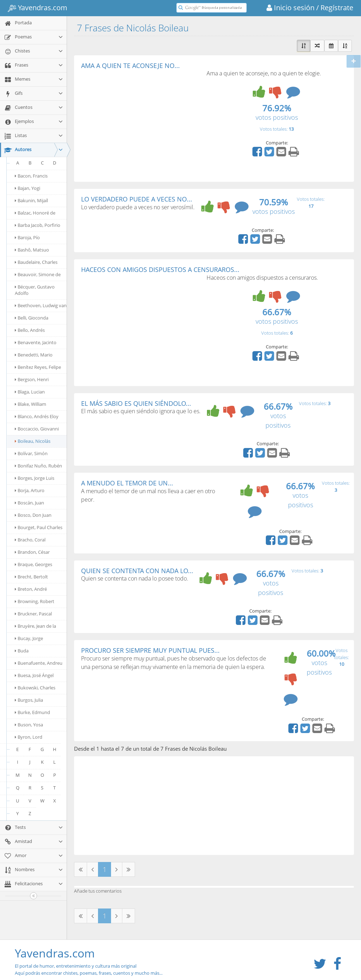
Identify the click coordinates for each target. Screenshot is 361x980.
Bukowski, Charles (35, 688)
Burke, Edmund (32, 712)
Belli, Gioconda (32, 318)
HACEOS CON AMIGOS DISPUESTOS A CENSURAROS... (160, 269)
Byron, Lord (29, 737)
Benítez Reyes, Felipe (38, 367)
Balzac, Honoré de (35, 213)
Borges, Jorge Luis (35, 478)
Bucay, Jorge (29, 638)
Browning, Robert (35, 601)
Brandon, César (32, 552)
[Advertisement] (140, 122)
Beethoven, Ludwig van (41, 305)
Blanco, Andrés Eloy (37, 416)
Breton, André (31, 589)
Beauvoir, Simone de (38, 274)
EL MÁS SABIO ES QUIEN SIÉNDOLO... (136, 403)
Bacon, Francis (31, 176)
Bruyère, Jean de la (35, 626)
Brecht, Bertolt (31, 577)
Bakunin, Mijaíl (31, 200)
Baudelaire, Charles (36, 262)
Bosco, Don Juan (33, 515)
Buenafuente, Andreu (39, 663)
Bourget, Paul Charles (39, 527)
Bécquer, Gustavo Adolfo (35, 290)
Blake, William (30, 404)
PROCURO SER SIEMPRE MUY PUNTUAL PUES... (150, 650)
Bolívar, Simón (31, 453)
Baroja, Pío (27, 237)
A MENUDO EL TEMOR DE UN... (127, 483)
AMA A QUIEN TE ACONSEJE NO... (130, 66)
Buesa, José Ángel (34, 675)
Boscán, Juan (29, 503)
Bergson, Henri (32, 379)
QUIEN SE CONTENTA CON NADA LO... (137, 571)
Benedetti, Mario (34, 355)
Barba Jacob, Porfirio (38, 225)
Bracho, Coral (30, 540)
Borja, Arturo (30, 490)
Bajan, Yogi (27, 188)
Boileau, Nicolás (33, 441)
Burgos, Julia (29, 700)
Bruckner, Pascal (33, 614)
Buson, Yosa (29, 725)
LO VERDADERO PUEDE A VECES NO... (137, 199)
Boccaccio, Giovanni (37, 429)
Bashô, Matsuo (32, 250)
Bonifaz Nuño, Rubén (38, 466)
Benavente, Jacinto (36, 342)
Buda (22, 651)
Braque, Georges (33, 564)
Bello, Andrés (30, 330)
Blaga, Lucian (30, 392)
